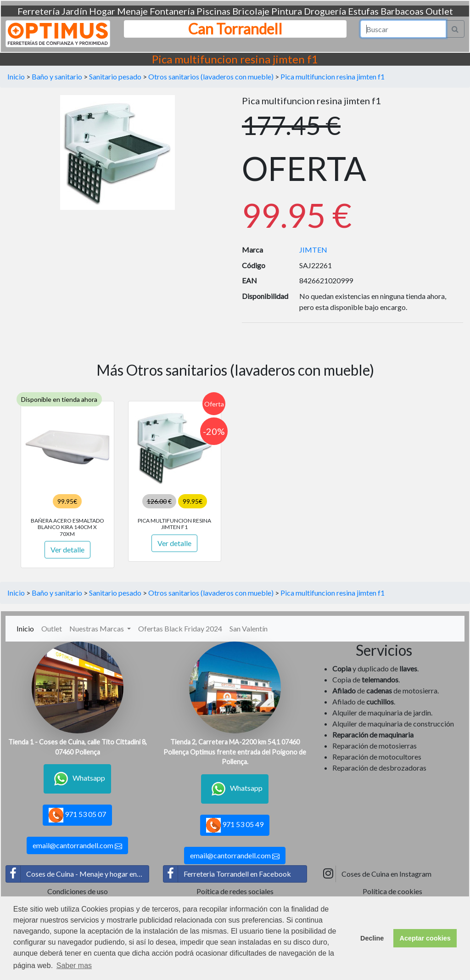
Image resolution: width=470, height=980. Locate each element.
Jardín (74, 11)
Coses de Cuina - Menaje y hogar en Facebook (78, 874)
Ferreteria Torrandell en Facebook (227, 874)
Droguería (325, 11)
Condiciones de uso (78, 891)
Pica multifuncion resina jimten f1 (333, 76)
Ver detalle (67, 549)
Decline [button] (372, 938)
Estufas (363, 11)
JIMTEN (313, 250)
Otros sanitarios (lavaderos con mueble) (211, 76)
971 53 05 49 (235, 825)
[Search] (403, 29)
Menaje (132, 11)
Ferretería (39, 11)
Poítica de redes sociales (235, 891)
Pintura (287, 11)
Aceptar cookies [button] (425, 938)
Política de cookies (392, 891)
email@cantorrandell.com (77, 845)
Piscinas (213, 11)
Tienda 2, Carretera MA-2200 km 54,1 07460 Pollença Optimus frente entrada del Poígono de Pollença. (235, 752)
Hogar (102, 11)
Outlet (439, 11)
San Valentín (249, 628)
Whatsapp (77, 779)
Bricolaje (251, 11)
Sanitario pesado (115, 76)
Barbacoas (402, 11)
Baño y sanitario (57, 76)
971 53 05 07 (77, 815)
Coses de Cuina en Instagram (376, 874)
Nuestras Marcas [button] (97, 628)
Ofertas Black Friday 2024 (180, 628)
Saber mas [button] (74, 966)
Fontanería (172, 11)
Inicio (16, 76)
